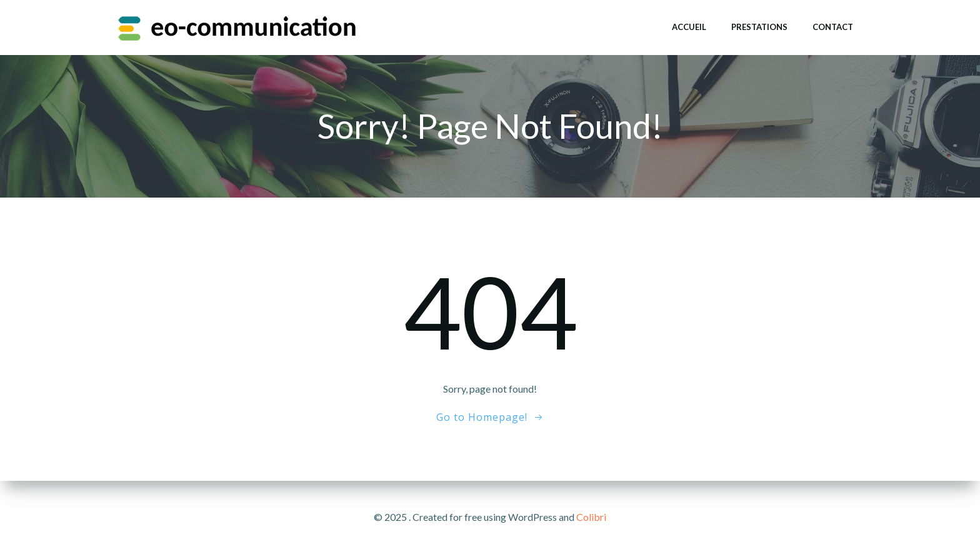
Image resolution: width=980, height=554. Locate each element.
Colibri (591, 517)
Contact (833, 27)
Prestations (759, 27)
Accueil (689, 27)
